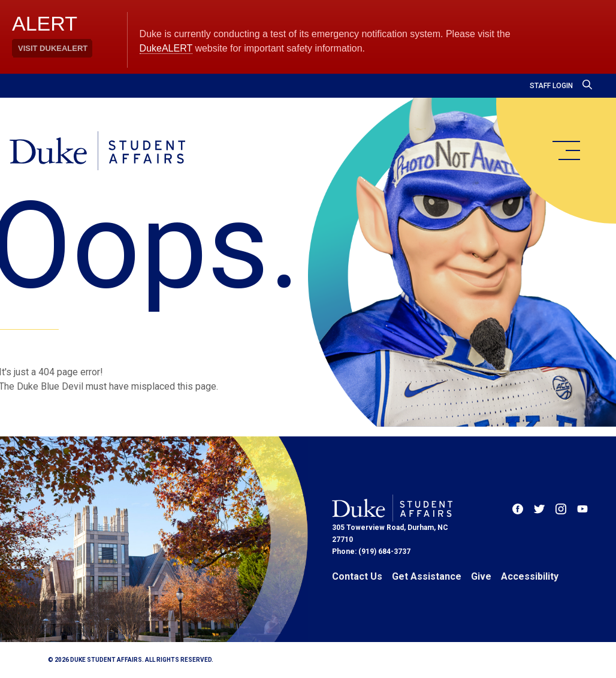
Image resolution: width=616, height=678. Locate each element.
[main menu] (566, 150)
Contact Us (357, 576)
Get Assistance (427, 576)
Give (481, 576)
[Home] (97, 152)
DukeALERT (166, 48)
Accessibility (530, 576)
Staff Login (551, 86)
